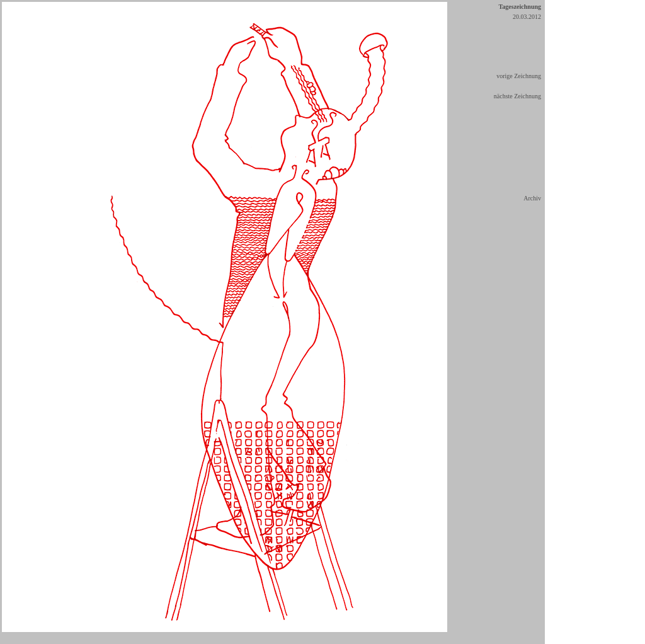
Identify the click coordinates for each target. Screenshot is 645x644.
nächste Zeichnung (517, 96)
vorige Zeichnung (519, 76)
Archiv (532, 198)
